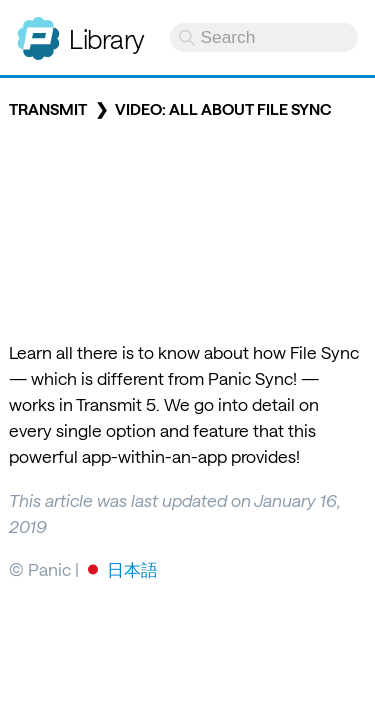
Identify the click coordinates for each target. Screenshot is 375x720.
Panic (38, 30)
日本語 (132, 569)
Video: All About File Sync (223, 109)
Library (107, 38)
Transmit (48, 109)
